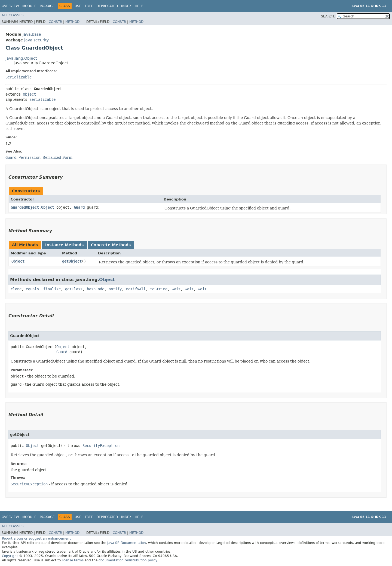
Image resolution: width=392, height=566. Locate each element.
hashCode (96, 289)
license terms (73, 560)
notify (115, 289)
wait (176, 289)
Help (139, 6)
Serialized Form (57, 157)
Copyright (10, 556)
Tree (89, 6)
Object (29, 94)
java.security (36, 40)
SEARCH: (328, 16)
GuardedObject (25, 207)
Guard (79, 207)
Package (47, 6)
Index (126, 6)
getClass (74, 289)
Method (72, 22)
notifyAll (136, 289)
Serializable (19, 77)
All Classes (13, 15)
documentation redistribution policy (128, 560)
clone (16, 289)
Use (78, 6)
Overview (10, 6)
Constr (55, 22)
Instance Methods (64, 245)
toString (159, 289)
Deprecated (107, 6)
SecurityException (101, 446)
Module (29, 6)
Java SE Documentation (127, 543)
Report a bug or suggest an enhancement (36, 538)
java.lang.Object (21, 58)
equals (32, 289)
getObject (72, 261)
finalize (52, 289)
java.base (32, 34)
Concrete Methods (111, 245)
